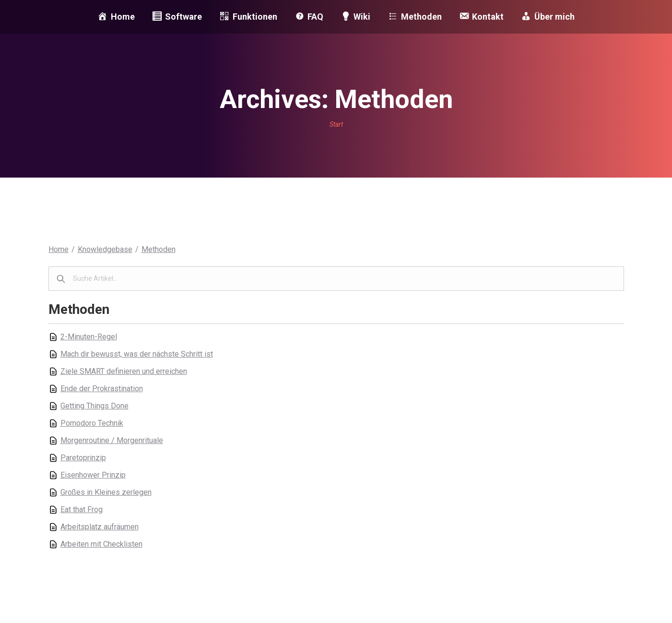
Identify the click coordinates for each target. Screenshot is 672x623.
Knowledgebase (105, 249)
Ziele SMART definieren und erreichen (124, 371)
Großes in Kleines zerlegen (106, 492)
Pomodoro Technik (92, 423)
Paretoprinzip (83, 458)
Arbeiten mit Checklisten (101, 544)
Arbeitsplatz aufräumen (100, 527)
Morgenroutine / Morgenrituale (112, 440)
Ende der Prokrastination (102, 389)
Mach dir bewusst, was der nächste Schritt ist (137, 354)
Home (59, 249)
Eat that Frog (82, 509)
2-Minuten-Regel (89, 337)
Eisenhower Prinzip (93, 475)
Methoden (159, 249)
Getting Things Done (94, 406)
